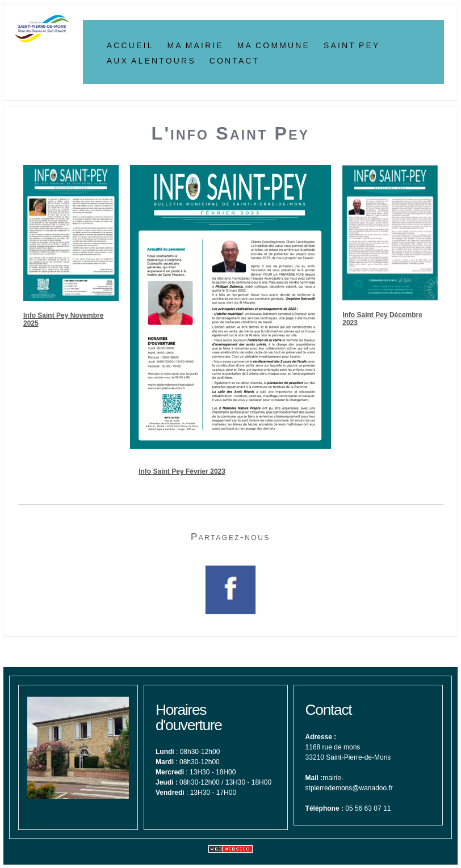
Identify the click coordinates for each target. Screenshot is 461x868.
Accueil (130, 44)
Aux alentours (151, 60)
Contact (235, 60)
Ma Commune (274, 44)
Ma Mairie (195, 44)
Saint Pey (352, 44)
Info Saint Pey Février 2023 (182, 471)
